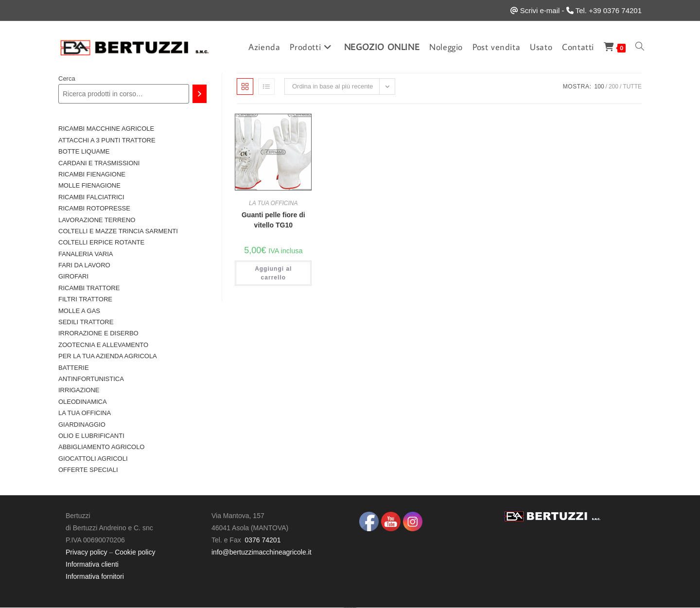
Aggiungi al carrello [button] (273, 273)
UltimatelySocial (355, 608)
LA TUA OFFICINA (273, 203)
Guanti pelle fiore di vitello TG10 (273, 220)
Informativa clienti (92, 564)
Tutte (632, 87)
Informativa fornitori (95, 576)
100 (599, 87)
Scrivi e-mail (540, 10)
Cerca (67, 78)
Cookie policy (135, 552)
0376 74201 (262, 540)
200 (613, 87)
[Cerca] (200, 94)
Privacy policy (87, 552)
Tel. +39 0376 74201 (609, 10)
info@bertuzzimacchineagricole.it (262, 552)
